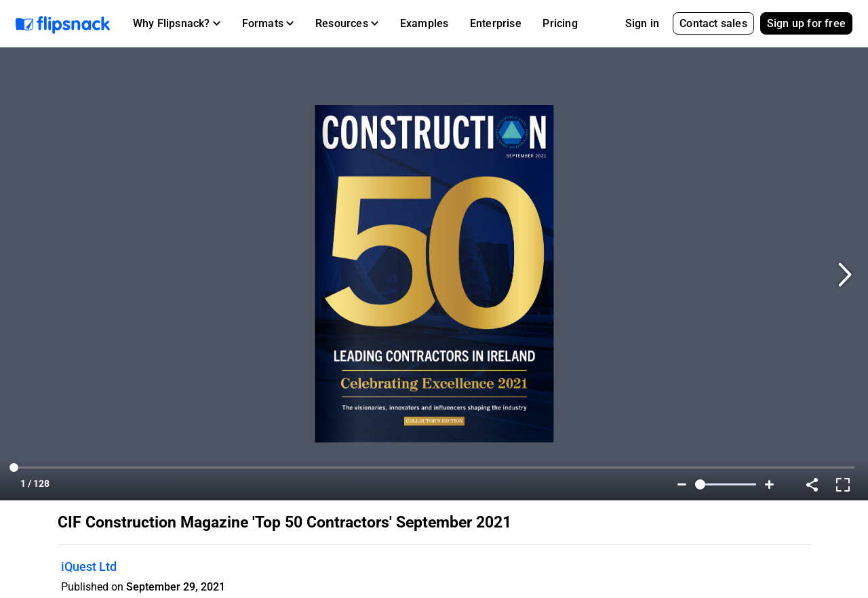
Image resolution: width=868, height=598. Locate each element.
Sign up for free (806, 23)
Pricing (560, 23)
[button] (177, 24)
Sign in (642, 23)
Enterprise (496, 23)
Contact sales (713, 23)
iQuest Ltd (89, 566)
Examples (425, 23)
